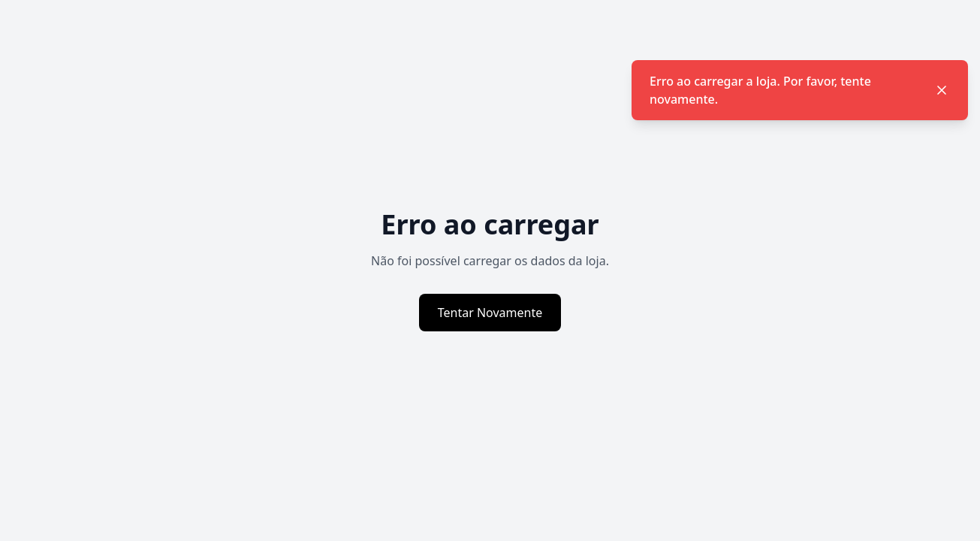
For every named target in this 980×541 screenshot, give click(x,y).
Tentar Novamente (490, 313)
